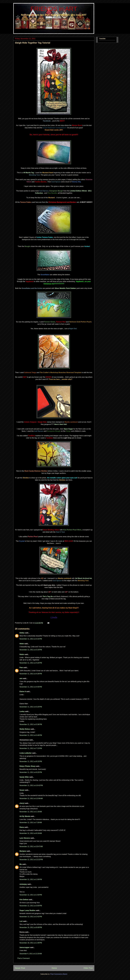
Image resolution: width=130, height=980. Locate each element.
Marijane (23, 851)
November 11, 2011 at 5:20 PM (31, 707)
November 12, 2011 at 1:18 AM (31, 812)
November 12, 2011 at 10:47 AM (31, 846)
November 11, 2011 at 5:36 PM (31, 724)
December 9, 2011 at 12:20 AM (31, 954)
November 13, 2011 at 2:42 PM (31, 917)
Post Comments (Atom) (59, 974)
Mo (21, 864)
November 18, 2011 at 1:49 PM (31, 943)
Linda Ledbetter (26, 753)
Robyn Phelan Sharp (27, 766)
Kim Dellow (24, 900)
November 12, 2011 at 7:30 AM (31, 822)
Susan (22, 790)
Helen (22, 644)
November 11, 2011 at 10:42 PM (31, 785)
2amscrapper (25, 947)
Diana (22, 827)
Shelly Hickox (25, 729)
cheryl (22, 803)
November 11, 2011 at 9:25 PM (31, 772)
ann (21, 678)
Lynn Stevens (25, 838)
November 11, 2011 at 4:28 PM (31, 674)
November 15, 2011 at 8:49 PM (31, 927)
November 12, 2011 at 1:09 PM (31, 879)
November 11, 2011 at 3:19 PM (31, 650)
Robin (22, 654)
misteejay (23, 884)
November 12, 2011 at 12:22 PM (31, 860)
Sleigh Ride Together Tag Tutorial (33, 43)
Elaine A (23, 692)
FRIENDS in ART (54, 9)
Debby (22, 633)
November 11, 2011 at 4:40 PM (31, 687)
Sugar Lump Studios (27, 910)
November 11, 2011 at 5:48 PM (31, 735)
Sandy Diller (24, 777)
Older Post (88, 968)
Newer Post (20, 968)
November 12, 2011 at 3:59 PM (31, 906)
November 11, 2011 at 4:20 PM (31, 663)
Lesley (22, 711)
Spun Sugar (68, 429)
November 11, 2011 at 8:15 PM (31, 761)
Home (54, 968)
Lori (21, 921)
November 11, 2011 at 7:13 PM (31, 748)
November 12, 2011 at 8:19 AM (31, 833)
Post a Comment (24, 958)
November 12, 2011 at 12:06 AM (31, 798)
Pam (21, 668)
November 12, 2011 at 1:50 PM (31, 895)
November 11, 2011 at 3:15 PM (31, 639)
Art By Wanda (25, 816)
